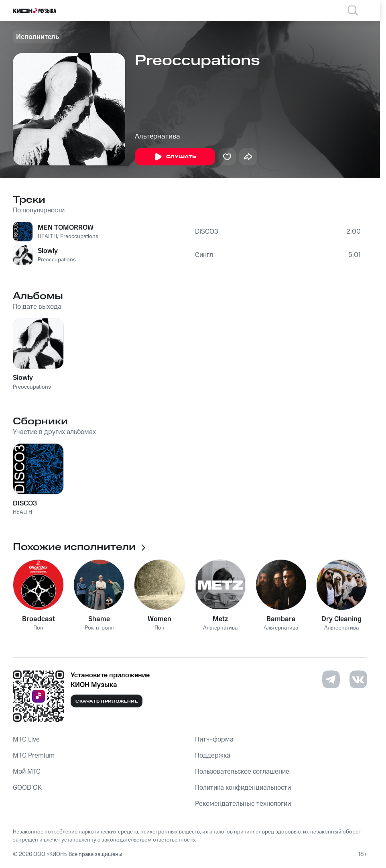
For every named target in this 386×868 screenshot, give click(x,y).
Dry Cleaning (341, 619)
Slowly (48, 251)
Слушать (175, 157)
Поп (38, 628)
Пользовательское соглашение (242, 772)
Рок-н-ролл (99, 628)
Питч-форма (214, 740)
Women (159, 619)
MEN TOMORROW (66, 228)
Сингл (204, 255)
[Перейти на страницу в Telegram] (331, 679)
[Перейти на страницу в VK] (358, 679)
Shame (99, 619)
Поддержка (213, 756)
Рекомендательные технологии (243, 804)
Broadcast (39, 619)
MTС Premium (34, 756)
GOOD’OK (27, 788)
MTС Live (26, 740)
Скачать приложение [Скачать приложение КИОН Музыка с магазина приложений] (107, 701)
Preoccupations (79, 236)
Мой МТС (27, 772)
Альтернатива (157, 137)
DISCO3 (207, 232)
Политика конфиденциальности (243, 788)
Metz (220, 619)
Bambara (281, 619)
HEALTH (47, 236)
